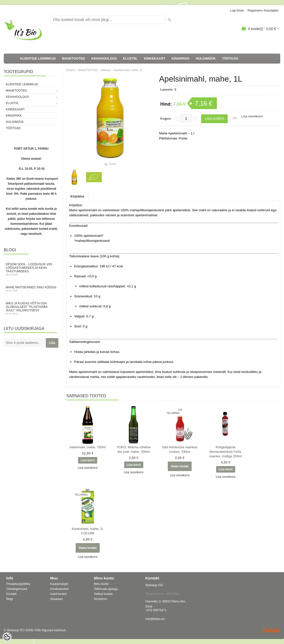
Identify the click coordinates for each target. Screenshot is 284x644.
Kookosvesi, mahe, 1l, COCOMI (88, 531)
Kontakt (11, 594)
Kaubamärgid (59, 584)
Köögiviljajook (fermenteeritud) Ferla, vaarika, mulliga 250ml (226, 452)
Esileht (70, 70)
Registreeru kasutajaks (263, 11)
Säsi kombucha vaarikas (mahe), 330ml (180, 449)
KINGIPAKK (181, 58)
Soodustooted (59, 589)
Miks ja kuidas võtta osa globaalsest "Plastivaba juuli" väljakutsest (31, 308)
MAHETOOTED (73, 58)
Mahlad (106, 70)
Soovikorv (101, 599)
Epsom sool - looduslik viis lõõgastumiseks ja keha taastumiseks (31, 269)
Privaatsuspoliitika (18, 584)
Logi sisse (237, 11)
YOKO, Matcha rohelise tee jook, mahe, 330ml (134, 449)
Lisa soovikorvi (252, 116)
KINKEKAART (155, 58)
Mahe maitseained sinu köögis (31, 289)
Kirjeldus (77, 196)
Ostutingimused (17, 589)
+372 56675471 (156, 610)
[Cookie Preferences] (7, 637)
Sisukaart (56, 599)
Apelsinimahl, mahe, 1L (128, 70)
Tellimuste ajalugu (106, 589)
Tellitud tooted (103, 594)
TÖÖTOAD (230, 58)
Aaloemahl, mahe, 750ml (88, 447)
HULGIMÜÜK (206, 58)
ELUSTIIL (130, 58)
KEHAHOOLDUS (104, 58)
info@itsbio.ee (155, 619)
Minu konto (101, 584)
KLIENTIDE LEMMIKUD (38, 58)
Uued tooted (58, 594)
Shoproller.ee (271, 630)
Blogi (10, 599)
